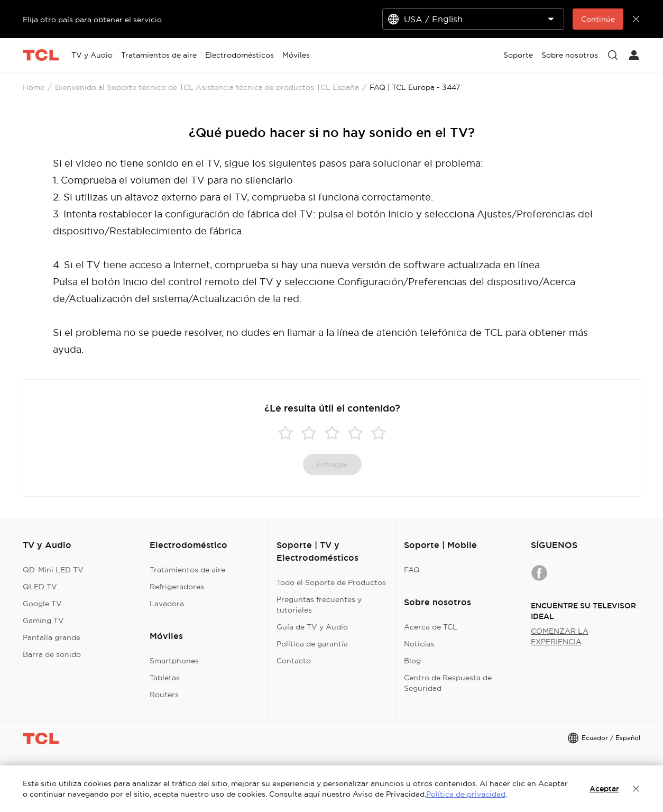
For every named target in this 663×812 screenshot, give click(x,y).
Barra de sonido (52, 654)
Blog (412, 661)
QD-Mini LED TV (53, 570)
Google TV (42, 604)
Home (34, 87)
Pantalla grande (52, 637)
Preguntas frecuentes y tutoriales (319, 605)
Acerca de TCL (431, 627)
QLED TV (40, 587)
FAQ (412, 570)
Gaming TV (43, 621)
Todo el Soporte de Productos (331, 582)
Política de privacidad (466, 794)
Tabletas (165, 678)
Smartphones (174, 661)
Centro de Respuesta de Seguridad (448, 683)
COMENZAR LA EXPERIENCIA (560, 636)
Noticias (419, 644)
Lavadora (167, 604)
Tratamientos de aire (187, 570)
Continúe (598, 19)
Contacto (294, 661)
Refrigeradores (177, 587)
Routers (164, 695)
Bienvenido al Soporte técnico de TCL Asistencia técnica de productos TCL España (207, 87)
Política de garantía (312, 644)
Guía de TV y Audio (312, 627)
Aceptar (604, 789)
